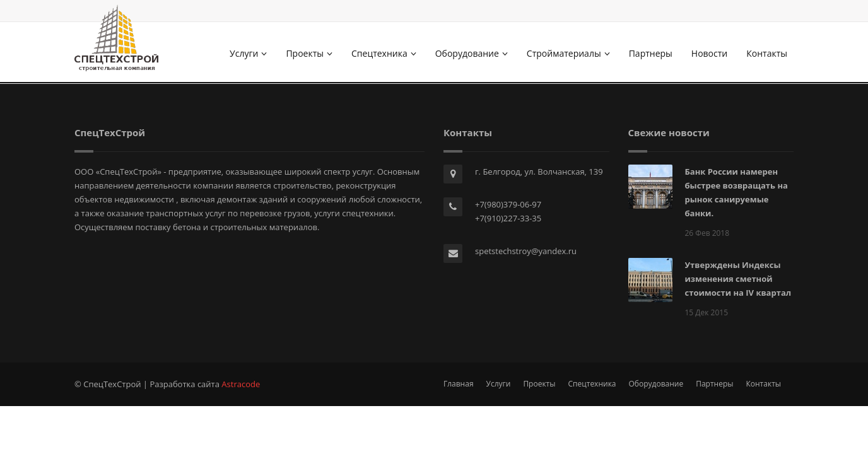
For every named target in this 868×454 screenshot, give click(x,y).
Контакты (767, 53)
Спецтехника (384, 53)
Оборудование (472, 53)
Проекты (309, 53)
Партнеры (651, 53)
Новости (709, 53)
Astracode (241, 384)
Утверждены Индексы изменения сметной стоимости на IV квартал (738, 279)
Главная (459, 384)
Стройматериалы (568, 53)
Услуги (248, 53)
